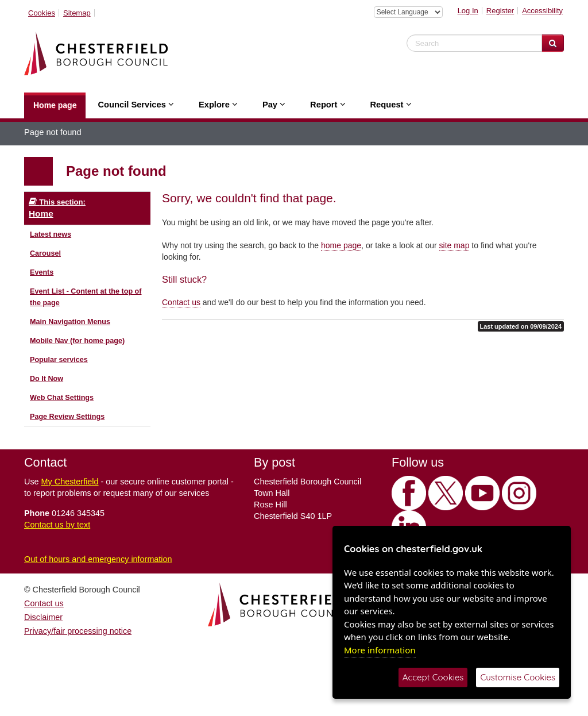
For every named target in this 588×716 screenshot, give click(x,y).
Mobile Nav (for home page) (77, 341)
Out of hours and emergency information (98, 559)
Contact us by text (57, 525)
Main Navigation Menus (70, 322)
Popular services (59, 360)
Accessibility (542, 11)
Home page (55, 105)
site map (454, 245)
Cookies (42, 13)
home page (341, 245)
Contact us (181, 302)
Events (42, 272)
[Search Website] (553, 43)
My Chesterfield (70, 482)
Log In (468, 11)
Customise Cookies (518, 677)
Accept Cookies (433, 677)
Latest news (51, 234)
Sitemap (77, 13)
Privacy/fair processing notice (78, 631)
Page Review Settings (67, 417)
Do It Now (47, 379)
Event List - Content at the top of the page (86, 297)
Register (500, 11)
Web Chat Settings (62, 398)
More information (380, 650)
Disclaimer (43, 617)
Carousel (45, 253)
